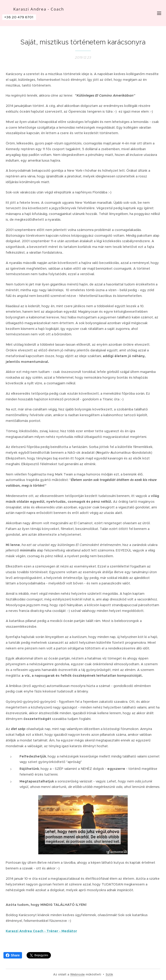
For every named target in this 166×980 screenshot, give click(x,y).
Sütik (109, 974)
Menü (159, 13)
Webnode (77, 974)
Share (13, 955)
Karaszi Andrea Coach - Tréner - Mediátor (41, 931)
